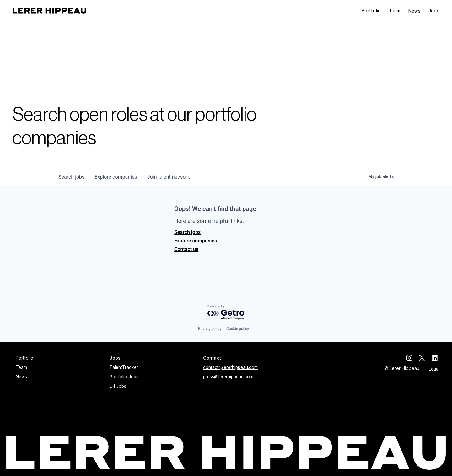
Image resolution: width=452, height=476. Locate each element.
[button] (434, 11)
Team (395, 11)
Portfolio (371, 11)
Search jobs (187, 232)
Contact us (186, 249)
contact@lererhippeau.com (230, 367)
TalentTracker (124, 367)
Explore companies (196, 241)
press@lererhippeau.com (228, 377)
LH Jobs (118, 386)
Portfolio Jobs (124, 377)
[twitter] (424, 358)
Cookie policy (238, 329)
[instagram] (411, 358)
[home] (49, 11)
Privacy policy (210, 329)
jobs (71, 177)
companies (116, 177)
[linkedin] (436, 358)
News (414, 11)
